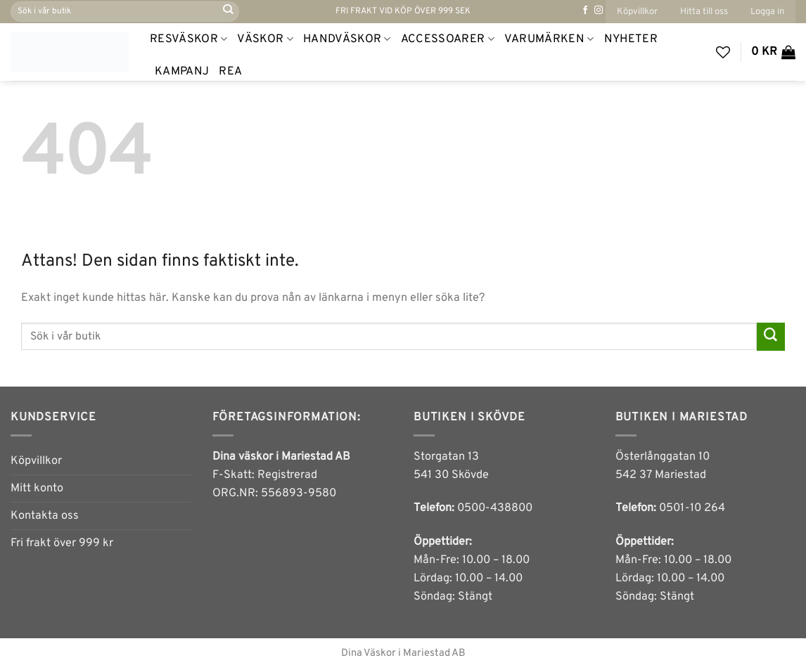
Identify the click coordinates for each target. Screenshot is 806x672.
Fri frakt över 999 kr (62, 543)
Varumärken (549, 39)
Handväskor (347, 39)
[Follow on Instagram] (599, 11)
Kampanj (182, 72)
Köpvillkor (637, 12)
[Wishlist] (723, 52)
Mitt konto (37, 489)
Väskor (265, 39)
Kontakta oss (45, 516)
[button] (767, 12)
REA (230, 72)
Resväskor (188, 39)
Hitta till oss (704, 12)
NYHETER (631, 39)
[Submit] (228, 11)
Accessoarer (448, 39)
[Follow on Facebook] (585, 11)
